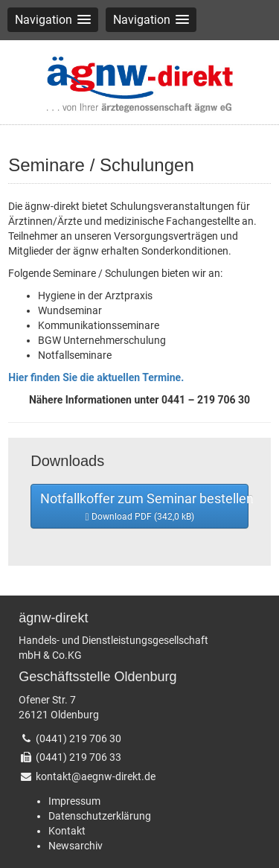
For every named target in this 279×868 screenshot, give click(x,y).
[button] (53, 20)
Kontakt (67, 831)
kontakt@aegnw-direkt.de (96, 776)
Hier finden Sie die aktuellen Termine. (96, 377)
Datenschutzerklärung (100, 816)
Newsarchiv (76, 846)
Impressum (74, 801)
